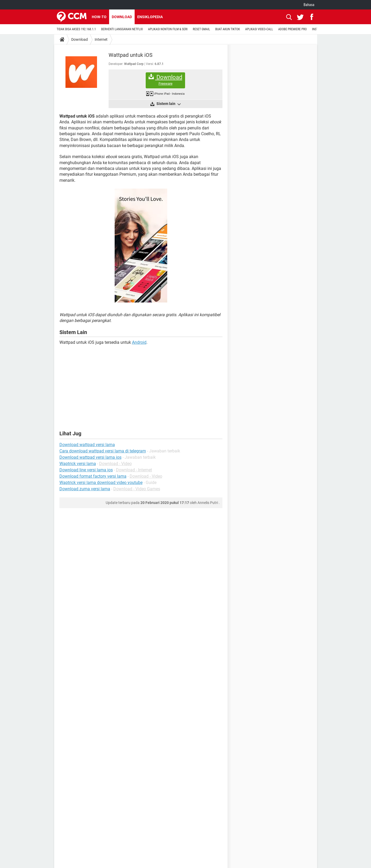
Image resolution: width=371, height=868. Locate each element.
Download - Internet (134, 470)
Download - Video (115, 464)
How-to (99, 17)
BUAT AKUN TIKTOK (228, 29)
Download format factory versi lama (93, 476)
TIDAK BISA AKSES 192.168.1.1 (76, 29)
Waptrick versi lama (78, 464)
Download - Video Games (137, 489)
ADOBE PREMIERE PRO (293, 29)
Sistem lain (168, 104)
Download (122, 17)
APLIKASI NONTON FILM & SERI (168, 29)
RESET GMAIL (201, 29)
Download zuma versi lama (85, 489)
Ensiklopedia (150, 17)
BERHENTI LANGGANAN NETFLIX (122, 29)
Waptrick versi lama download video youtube (101, 483)
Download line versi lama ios (86, 470)
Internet (101, 39)
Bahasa (309, 5)
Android (139, 342)
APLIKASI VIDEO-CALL (259, 29)
